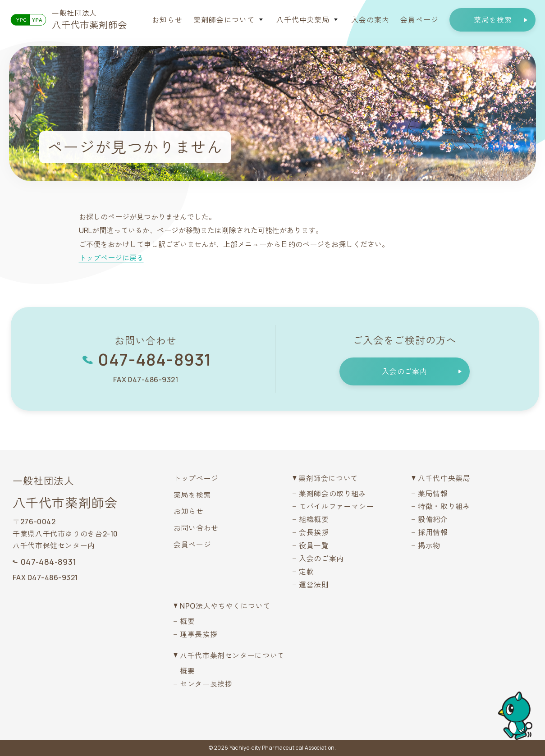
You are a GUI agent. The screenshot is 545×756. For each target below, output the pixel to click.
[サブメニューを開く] (261, 20)
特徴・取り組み (444, 506)
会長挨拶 (314, 532)
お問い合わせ (196, 528)
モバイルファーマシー (336, 506)
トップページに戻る (111, 258)
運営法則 (314, 585)
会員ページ (419, 20)
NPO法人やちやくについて (225, 606)
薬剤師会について (224, 20)
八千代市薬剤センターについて (232, 655)
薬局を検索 (192, 495)
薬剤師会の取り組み (333, 494)
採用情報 (433, 532)
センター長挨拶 (206, 684)
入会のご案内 (321, 559)
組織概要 (314, 519)
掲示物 (429, 545)
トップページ (196, 478)
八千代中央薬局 (303, 20)
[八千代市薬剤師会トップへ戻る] (69, 20)
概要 (187, 621)
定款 (306, 572)
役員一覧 (314, 545)
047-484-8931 (155, 360)
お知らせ (167, 20)
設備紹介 (433, 519)
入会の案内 (370, 20)
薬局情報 (433, 494)
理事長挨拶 (199, 634)
